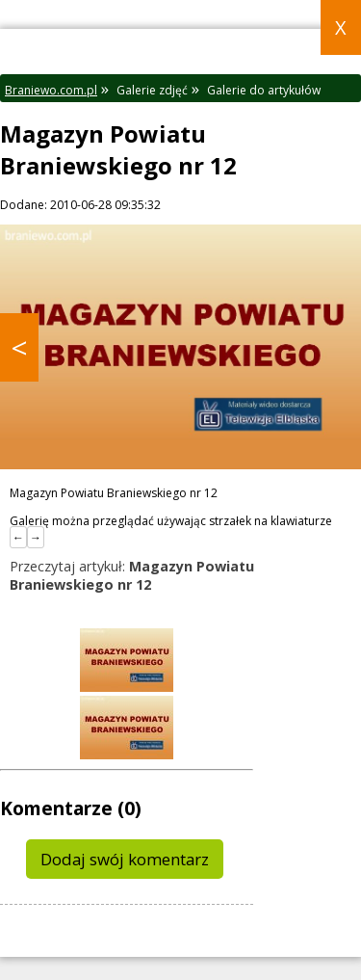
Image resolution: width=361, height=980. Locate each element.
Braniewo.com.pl (51, 90)
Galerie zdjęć (152, 90)
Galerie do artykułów (264, 90)
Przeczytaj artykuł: (132, 575)
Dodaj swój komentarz (125, 859)
